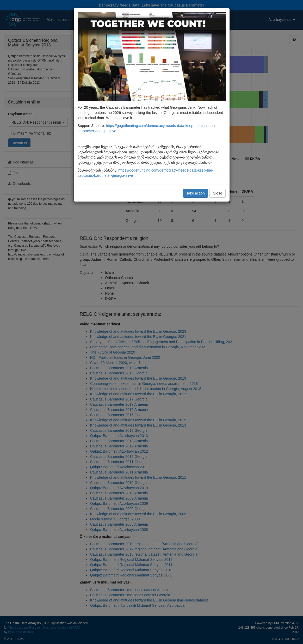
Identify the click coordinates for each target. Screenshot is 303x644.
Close (218, 193)
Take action (196, 193)
